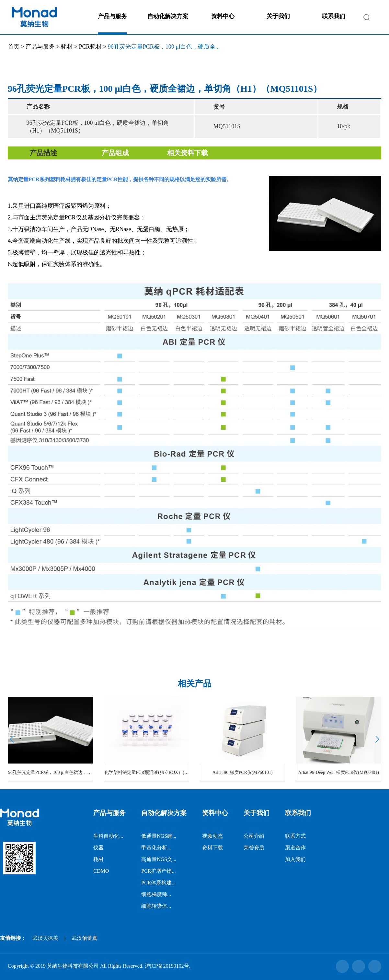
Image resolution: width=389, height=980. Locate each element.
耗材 (67, 47)
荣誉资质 (254, 848)
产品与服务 (112, 16)
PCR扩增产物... (158, 871)
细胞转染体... (156, 906)
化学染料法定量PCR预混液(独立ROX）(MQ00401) (147, 772)
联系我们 (334, 16)
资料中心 (223, 16)
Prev (13, 739)
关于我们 (278, 16)
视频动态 (212, 836)
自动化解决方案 (168, 16)
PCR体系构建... (158, 883)
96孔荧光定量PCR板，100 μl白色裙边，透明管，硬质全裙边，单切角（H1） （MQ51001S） (50, 772)
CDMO (101, 871)
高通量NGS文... (159, 859)
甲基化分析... (156, 848)
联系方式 (295, 836)
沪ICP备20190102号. (168, 966)
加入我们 (295, 859)
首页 (14, 47)
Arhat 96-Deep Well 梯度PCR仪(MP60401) (338, 772)
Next (376, 739)
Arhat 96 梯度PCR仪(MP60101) (243, 772)
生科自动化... (108, 836)
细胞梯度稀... (156, 894)
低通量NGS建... (159, 836)
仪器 (98, 848)
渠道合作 (295, 848)
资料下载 (212, 848)
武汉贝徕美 (45, 938)
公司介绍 (254, 836)
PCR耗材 (90, 47)
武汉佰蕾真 (85, 938)
